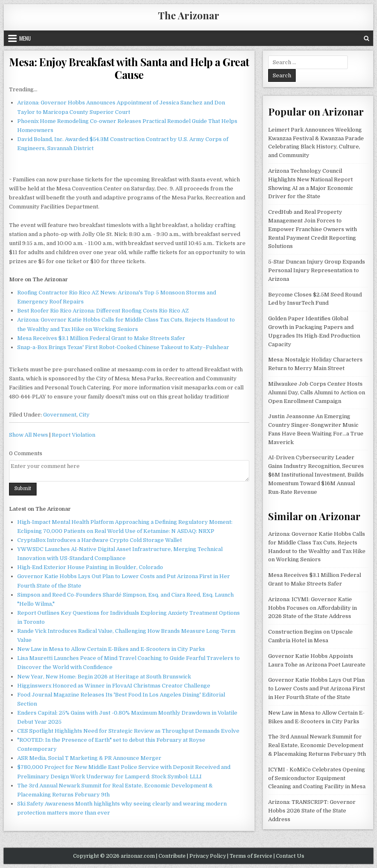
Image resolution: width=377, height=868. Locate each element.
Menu (25, 38)
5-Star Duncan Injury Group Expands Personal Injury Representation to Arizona (317, 270)
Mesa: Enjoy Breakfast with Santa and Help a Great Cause (129, 68)
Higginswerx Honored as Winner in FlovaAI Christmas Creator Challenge (114, 686)
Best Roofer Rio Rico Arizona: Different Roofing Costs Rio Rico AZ (103, 311)
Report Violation (74, 435)
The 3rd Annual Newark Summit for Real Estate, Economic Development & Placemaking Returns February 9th (317, 745)
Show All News (29, 435)
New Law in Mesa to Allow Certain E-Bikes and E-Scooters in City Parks (111, 649)
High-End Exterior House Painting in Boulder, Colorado (90, 567)
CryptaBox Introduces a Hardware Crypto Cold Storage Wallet (100, 540)
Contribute (172, 856)
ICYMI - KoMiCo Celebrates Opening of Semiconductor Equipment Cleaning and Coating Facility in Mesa (317, 778)
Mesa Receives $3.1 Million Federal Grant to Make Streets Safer (101, 338)
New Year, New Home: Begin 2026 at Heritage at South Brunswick (104, 677)
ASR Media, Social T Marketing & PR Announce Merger (89, 758)
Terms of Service (251, 856)
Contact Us (290, 856)
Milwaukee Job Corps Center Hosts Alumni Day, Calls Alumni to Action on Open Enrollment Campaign (317, 392)
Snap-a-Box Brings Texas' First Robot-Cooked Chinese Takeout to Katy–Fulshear (123, 347)
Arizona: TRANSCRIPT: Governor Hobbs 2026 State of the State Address (312, 811)
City (84, 415)
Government (60, 415)
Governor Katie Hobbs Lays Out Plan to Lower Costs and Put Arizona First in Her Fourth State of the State (317, 689)
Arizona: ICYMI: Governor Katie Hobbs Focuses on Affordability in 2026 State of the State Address (313, 608)
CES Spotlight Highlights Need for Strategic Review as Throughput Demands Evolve (128, 731)
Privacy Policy (208, 856)
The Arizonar (189, 15)
